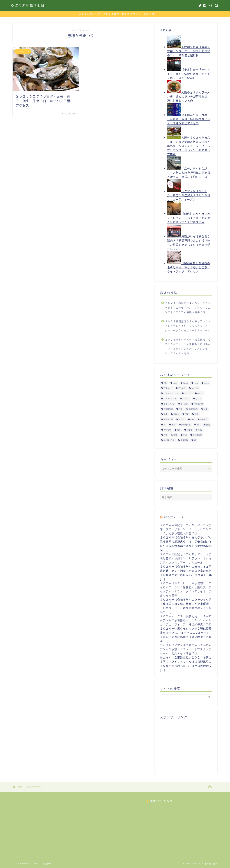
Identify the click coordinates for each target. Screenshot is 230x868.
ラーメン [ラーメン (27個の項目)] (184, 404)
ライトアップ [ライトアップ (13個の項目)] (169, 404)
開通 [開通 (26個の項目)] (185, 435)
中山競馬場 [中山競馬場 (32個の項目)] (168, 409)
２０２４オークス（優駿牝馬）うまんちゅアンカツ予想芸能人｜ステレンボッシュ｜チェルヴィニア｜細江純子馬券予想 (186, 620)
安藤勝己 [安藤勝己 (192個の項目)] (204, 419)
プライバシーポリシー (26, 864)
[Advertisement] (187, 745)
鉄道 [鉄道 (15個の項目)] (175, 435)
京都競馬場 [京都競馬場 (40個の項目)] (193, 409)
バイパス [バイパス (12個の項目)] (186, 399)
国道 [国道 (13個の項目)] (187, 414)
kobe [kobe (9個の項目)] (175, 383)
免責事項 (47, 864)
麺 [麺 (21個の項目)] (195, 440)
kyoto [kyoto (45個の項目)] (185, 383)
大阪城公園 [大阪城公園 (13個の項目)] (168, 419)
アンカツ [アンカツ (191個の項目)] (182, 388)
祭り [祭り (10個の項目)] (179, 430)
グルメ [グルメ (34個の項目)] (200, 393)
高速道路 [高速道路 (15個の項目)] (184, 440)
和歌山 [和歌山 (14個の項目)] (176, 414)
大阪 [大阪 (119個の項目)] (196, 414)
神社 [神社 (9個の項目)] (208, 425)
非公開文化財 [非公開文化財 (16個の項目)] (169, 440)
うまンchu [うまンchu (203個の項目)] (168, 388)
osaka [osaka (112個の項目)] (206, 383)
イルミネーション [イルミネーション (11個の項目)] (171, 393)
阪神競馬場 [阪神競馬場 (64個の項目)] (197, 435)
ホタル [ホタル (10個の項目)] (198, 399)
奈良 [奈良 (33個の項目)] (192, 419)
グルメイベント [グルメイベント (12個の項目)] (170, 399)
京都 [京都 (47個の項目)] (181, 409)
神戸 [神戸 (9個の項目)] (198, 425)
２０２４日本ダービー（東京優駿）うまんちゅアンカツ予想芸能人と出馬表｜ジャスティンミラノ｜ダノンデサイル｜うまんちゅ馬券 (188, 346)
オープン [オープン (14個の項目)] (188, 393)
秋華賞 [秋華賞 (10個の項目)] (189, 430)
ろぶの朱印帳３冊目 (28, 5)
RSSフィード (173, 517)
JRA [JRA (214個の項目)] (165, 383)
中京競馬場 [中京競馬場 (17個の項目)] (198, 404)
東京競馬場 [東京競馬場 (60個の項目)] (186, 425)
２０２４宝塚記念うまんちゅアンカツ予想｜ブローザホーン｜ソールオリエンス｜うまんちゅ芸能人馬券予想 (188, 307)
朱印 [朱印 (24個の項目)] (173, 425)
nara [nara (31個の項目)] (196, 383)
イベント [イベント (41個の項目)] (195, 388)
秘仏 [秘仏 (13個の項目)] (200, 430)
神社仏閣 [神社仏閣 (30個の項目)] (167, 430)
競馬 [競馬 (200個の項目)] (165, 435)
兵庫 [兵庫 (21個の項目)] (165, 414)
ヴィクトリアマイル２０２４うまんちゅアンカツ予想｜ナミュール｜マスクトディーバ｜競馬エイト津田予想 (186, 649)
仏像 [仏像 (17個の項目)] (205, 409)
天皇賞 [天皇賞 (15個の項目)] (181, 419)
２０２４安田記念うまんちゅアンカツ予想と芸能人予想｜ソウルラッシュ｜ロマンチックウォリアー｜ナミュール (188, 326)
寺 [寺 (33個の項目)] (165, 425)
